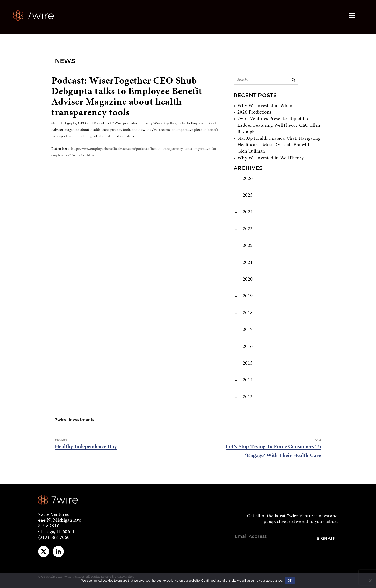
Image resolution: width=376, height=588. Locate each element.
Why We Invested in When (265, 106)
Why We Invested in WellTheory (271, 158)
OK (290, 580)
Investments (82, 420)
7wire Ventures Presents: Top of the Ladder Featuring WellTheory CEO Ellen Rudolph (279, 125)
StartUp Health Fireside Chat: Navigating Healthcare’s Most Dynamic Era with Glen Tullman (279, 145)
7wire (61, 420)
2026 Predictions (254, 112)
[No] (370, 581)
